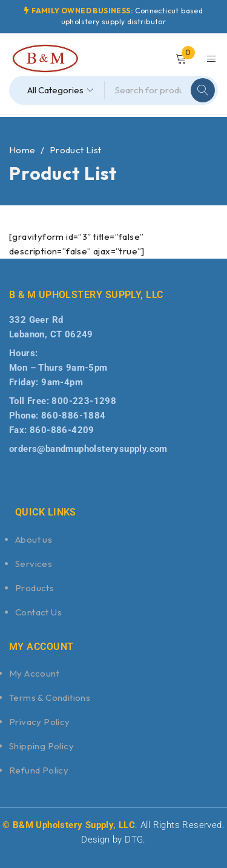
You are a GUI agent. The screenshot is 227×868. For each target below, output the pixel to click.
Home (22, 150)
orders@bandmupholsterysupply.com (88, 449)
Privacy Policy (40, 722)
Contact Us (38, 612)
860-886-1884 (74, 416)
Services (34, 564)
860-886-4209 (62, 430)
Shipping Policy (41, 746)
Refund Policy (39, 770)
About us (34, 539)
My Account (34, 673)
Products (35, 588)
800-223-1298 (84, 401)
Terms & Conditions (50, 697)
